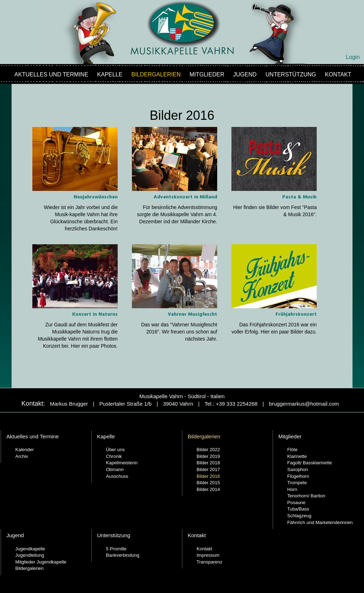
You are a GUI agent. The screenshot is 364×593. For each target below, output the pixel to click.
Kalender (25, 450)
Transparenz (210, 562)
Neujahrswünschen (96, 197)
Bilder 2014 (208, 489)
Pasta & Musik (299, 197)
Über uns (115, 450)
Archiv (22, 456)
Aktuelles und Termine (52, 74)
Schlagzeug (299, 516)
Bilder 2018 (208, 463)
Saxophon (298, 469)
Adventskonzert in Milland (185, 197)
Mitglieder (207, 74)
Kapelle (110, 74)
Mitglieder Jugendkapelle (41, 562)
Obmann (115, 469)
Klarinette (297, 456)
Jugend (245, 74)
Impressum (208, 555)
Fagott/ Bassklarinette (310, 463)
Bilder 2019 (208, 456)
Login (353, 57)
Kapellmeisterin (122, 463)
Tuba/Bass (298, 509)
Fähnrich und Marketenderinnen (320, 522)
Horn (292, 489)
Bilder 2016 (208, 476)
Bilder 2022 (208, 450)
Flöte (292, 450)
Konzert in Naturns (95, 314)
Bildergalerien (156, 74)
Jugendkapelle (30, 549)
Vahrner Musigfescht (192, 314)
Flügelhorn (298, 476)
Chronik (114, 456)
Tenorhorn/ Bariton (306, 496)
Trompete (297, 483)
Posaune (296, 503)
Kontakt (338, 74)
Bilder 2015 (208, 483)
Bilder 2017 (208, 469)
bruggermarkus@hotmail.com (304, 404)
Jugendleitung (30, 555)
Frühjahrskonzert (296, 314)
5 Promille (116, 549)
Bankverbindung (123, 555)
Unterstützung (291, 74)
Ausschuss (117, 476)
